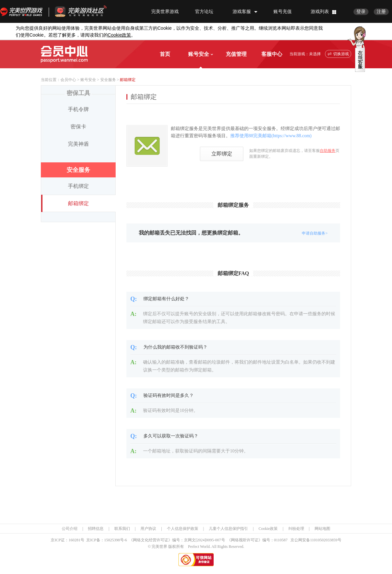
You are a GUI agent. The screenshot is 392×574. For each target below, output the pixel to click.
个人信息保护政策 (183, 529)
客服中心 (272, 54)
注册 (381, 12)
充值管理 (236, 54)
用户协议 (148, 529)
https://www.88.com (292, 136)
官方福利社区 (87, 11)
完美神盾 (78, 144)
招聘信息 (96, 529)
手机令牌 (78, 109)
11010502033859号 (326, 540)
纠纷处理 (296, 529)
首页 (165, 54)
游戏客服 (242, 12)
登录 (361, 12)
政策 (120, 35)
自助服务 (328, 151)
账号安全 (201, 54)
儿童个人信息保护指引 (228, 529)
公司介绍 (70, 529)
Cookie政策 (268, 529)
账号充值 (283, 12)
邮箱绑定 (78, 203)
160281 (74, 540)
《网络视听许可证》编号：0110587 (257, 540)
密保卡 (78, 127)
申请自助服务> (315, 233)
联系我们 (122, 529)
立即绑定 (222, 154)
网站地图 (322, 529)
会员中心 (68, 80)
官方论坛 (204, 12)
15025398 (112, 540)
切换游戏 (341, 54)
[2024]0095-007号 (210, 540)
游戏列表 (320, 12)
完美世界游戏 (23, 11)
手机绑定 (78, 186)
